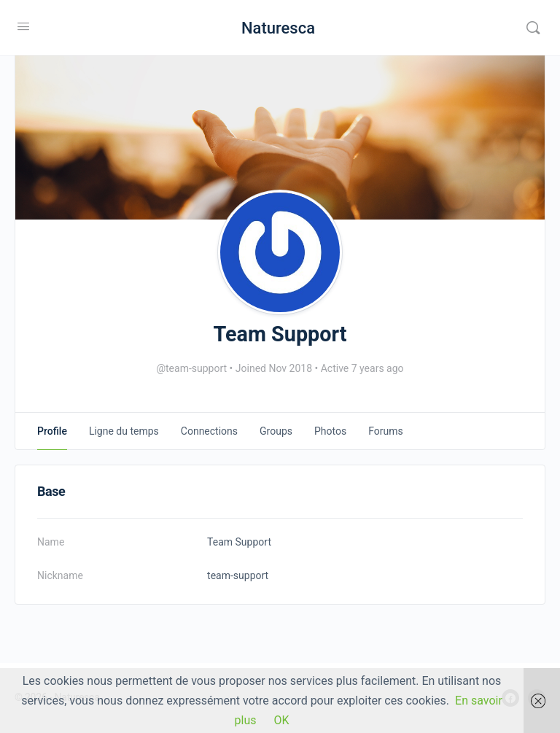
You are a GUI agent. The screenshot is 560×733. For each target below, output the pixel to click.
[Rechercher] (533, 28)
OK (281, 720)
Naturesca (278, 28)
